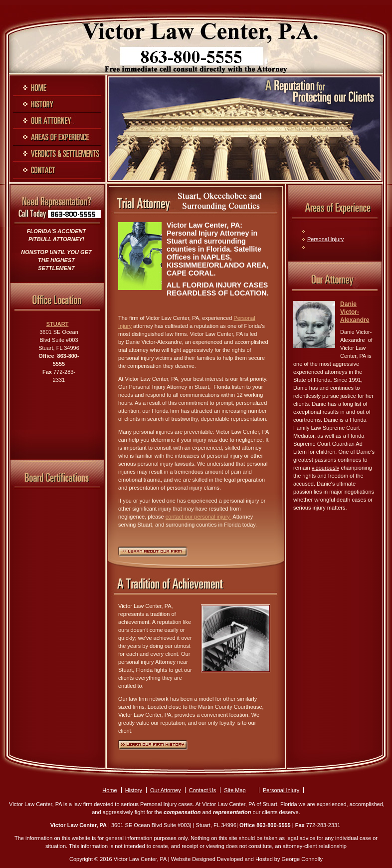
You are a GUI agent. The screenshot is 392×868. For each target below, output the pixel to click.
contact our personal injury (198, 517)
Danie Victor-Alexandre (355, 312)
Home (109, 790)
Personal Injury (325, 239)
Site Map (235, 790)
